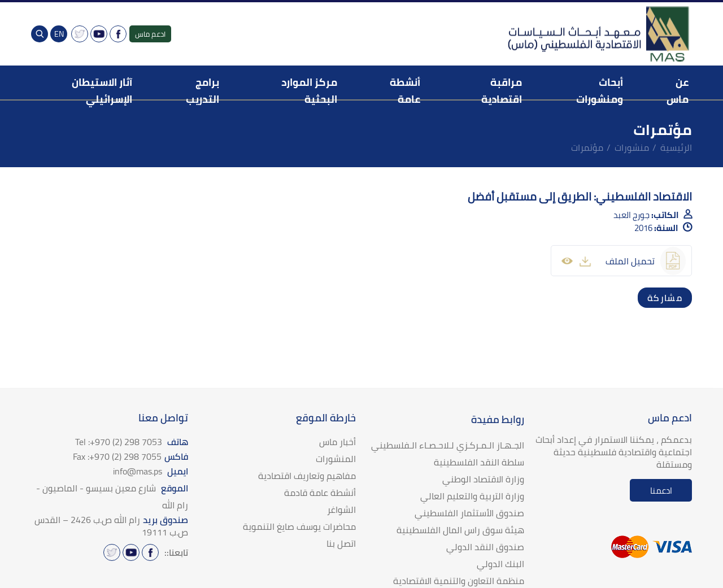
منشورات (632, 147)
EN (59, 34)
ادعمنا (661, 491)
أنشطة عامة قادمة (320, 493)
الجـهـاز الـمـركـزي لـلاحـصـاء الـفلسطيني (448, 445)
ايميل (151, 471)
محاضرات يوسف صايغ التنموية (299, 526)
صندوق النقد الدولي (485, 547)
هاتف (132, 442)
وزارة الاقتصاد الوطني (483, 479)
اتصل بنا (341, 543)
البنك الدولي (500, 564)
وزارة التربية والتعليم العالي (472, 496)
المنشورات (336, 459)
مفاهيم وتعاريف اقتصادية (307, 476)
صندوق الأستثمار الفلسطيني (469, 513)
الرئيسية (676, 147)
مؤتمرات (587, 147)
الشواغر (341, 509)
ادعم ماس (150, 34)
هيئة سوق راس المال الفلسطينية (460, 530)
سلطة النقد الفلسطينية (479, 462)
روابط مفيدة (498, 419)
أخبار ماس (337, 442)
